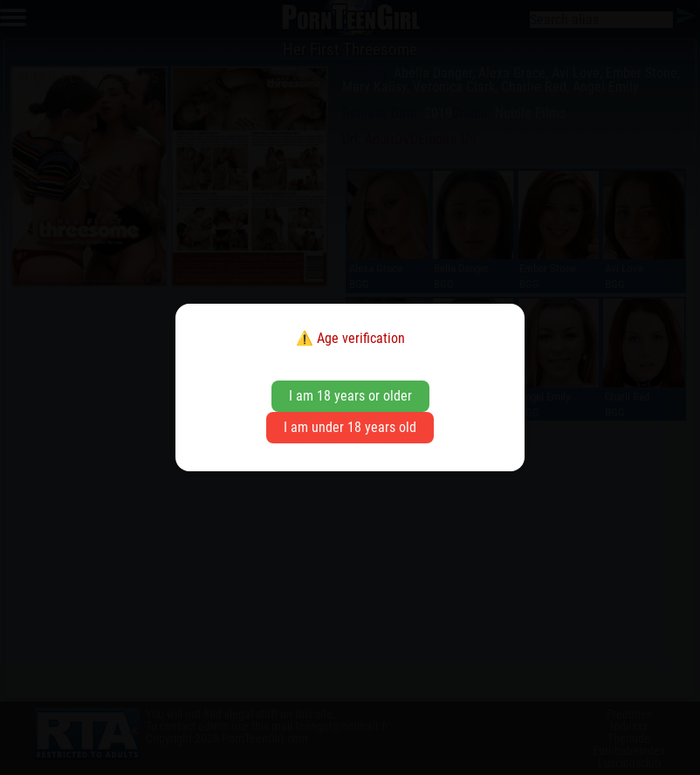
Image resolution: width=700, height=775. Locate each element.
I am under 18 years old (350, 427)
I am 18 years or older (350, 396)
